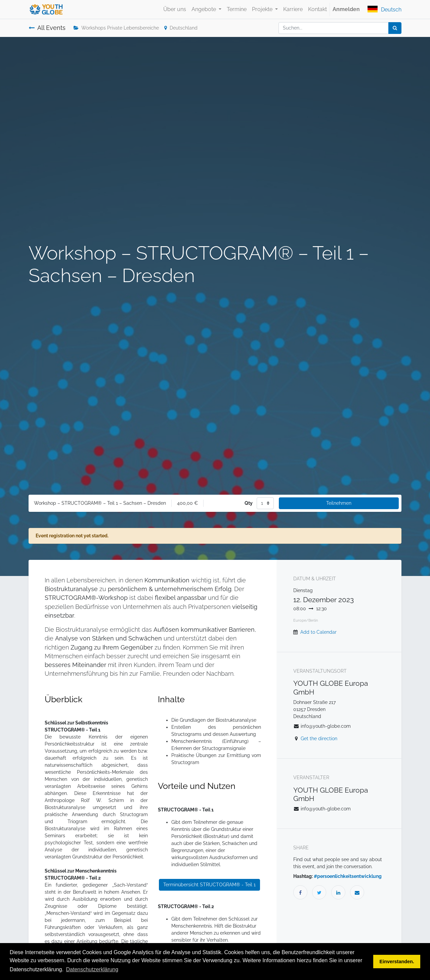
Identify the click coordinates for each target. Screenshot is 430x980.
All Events (47, 28)
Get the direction (319, 739)
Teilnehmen (339, 503)
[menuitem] (175, 9)
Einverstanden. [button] (397, 962)
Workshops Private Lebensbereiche (116, 28)
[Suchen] (395, 28)
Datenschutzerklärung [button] (92, 969)
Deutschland (181, 28)
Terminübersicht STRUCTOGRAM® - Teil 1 (209, 885)
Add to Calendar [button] (318, 632)
